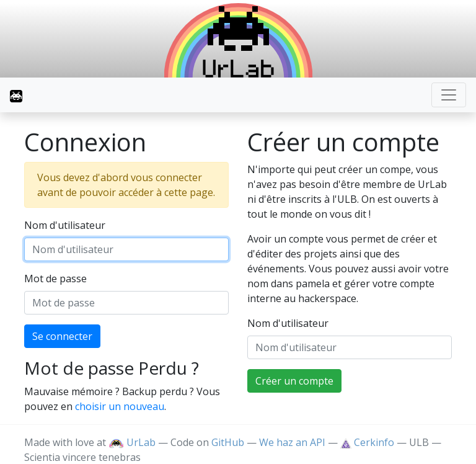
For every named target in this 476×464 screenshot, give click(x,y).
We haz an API (292, 442)
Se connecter (62, 336)
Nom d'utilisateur (65, 225)
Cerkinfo (368, 442)
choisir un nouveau (120, 406)
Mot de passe (55, 279)
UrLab (132, 442)
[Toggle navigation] (449, 95)
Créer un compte (294, 381)
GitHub (228, 442)
